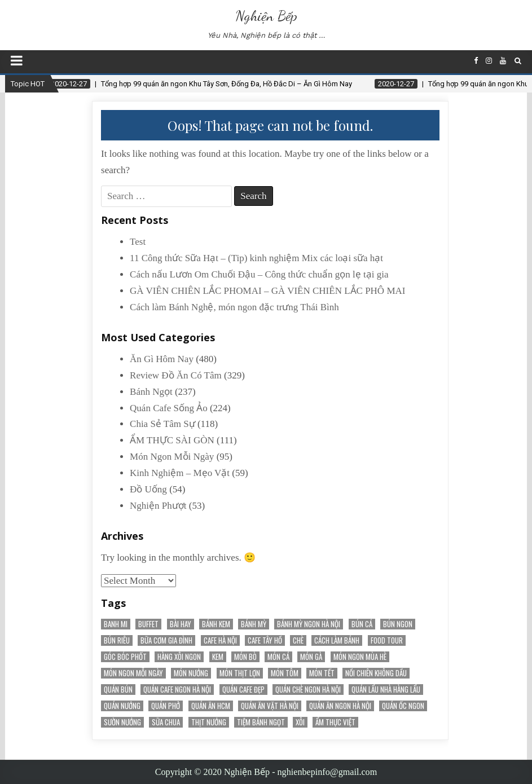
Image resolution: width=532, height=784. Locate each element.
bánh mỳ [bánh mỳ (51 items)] (254, 624)
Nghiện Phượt (158, 506)
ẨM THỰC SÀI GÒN (172, 440)
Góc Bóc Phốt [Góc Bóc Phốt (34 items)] (125, 657)
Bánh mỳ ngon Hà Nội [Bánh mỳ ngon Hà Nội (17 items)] (309, 624)
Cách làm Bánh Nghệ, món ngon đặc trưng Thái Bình (234, 307)
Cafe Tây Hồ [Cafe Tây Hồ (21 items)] (265, 640)
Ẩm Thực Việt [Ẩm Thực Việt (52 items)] (335, 722)
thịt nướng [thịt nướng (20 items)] (209, 722)
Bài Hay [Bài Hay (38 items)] (181, 624)
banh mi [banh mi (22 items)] (116, 624)
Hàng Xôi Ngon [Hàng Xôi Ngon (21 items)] (179, 657)
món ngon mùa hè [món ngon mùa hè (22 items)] (360, 657)
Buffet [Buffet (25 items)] (148, 624)
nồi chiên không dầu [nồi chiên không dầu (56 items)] (376, 673)
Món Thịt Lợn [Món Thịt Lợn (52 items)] (240, 673)
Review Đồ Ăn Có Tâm (176, 375)
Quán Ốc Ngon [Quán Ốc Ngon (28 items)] (403, 706)
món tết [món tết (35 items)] (322, 673)
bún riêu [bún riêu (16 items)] (117, 640)
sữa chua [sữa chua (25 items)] (166, 722)
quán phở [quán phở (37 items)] (166, 706)
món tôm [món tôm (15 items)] (285, 673)
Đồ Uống (148, 489)
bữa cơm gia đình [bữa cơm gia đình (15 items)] (166, 640)
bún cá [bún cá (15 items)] (362, 624)
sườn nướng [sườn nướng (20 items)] (122, 722)
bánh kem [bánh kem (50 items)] (216, 624)
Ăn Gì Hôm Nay (162, 359)
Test (138, 242)
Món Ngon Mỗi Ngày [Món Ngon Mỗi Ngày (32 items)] (133, 673)
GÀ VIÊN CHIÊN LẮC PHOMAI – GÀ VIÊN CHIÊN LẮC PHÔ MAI (267, 291)
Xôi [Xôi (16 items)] (300, 722)
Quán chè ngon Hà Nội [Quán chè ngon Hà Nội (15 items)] (308, 690)
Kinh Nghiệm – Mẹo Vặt (180, 473)
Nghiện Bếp (266, 16)
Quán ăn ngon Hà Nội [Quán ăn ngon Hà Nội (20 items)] (340, 706)
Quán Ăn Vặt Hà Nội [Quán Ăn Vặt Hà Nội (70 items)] (270, 706)
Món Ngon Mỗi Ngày (172, 457)
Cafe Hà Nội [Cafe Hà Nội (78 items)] (220, 640)
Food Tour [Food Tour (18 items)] (387, 640)
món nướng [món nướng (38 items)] (191, 673)
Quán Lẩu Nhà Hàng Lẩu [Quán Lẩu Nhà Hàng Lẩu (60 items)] (386, 690)
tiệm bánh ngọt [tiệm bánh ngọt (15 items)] (261, 722)
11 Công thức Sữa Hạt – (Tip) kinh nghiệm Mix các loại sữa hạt (256, 258)
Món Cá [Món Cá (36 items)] (278, 657)
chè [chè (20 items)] (298, 640)
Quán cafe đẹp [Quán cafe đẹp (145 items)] (243, 690)
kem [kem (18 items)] (218, 657)
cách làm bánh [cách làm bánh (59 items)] (337, 640)
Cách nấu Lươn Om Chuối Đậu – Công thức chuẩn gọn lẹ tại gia (259, 274)
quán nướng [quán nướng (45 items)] (122, 706)
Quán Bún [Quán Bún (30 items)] (118, 690)
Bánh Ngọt (151, 392)
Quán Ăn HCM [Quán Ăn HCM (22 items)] (211, 706)
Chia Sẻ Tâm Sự (162, 424)
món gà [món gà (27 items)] (311, 657)
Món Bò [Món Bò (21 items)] (245, 657)
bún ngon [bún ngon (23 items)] (398, 624)
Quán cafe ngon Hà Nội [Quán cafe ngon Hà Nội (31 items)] (177, 690)
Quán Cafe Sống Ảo (169, 408)
